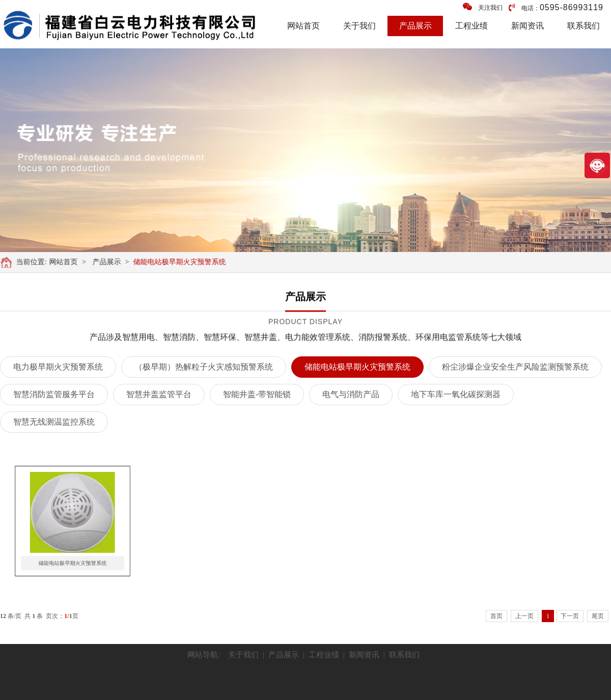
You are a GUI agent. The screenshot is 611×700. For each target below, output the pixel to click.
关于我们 (359, 26)
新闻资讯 (527, 26)
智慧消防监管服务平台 (54, 394)
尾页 (598, 616)
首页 (496, 616)
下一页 (570, 616)
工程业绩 (471, 26)
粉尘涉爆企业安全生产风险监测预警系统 (515, 367)
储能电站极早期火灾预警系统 (183, 262)
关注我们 (483, 7)
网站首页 (303, 26)
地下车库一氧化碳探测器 (456, 394)
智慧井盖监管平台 (159, 394)
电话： (556, 7)
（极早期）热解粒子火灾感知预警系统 (204, 367)
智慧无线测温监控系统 (54, 422)
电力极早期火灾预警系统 (58, 367)
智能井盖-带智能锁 (257, 394)
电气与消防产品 (351, 394)
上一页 (524, 616)
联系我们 (584, 26)
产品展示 (415, 26)
